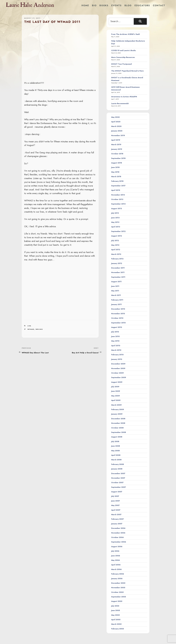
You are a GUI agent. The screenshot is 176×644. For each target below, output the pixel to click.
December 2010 (118, 309)
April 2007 (116, 510)
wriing (39, 329)
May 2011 (115, 291)
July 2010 (115, 332)
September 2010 (118, 323)
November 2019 (118, 135)
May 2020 (115, 117)
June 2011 (115, 286)
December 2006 (118, 528)
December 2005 (118, 583)
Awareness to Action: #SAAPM (124, 97)
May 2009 (115, 396)
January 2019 (117, 149)
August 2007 (117, 492)
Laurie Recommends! (120, 103)
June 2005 (116, 610)
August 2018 (117, 163)
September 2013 (118, 204)
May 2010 (115, 341)
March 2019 (116, 145)
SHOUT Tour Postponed (121, 64)
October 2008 (117, 428)
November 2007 (118, 478)
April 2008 (116, 455)
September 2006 (119, 542)
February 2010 (117, 355)
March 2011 (116, 295)
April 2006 (116, 565)
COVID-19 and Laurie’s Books (124, 50)
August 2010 (117, 327)
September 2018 (118, 158)
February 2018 (117, 181)
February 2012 (117, 259)
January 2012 (117, 263)
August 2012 (117, 236)
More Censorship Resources (123, 57)
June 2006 (116, 556)
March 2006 (116, 569)
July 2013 (115, 213)
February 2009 (118, 409)
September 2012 (118, 231)
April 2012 (116, 250)
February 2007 (117, 519)
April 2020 (116, 122)
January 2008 (117, 469)
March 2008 (116, 460)
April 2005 (116, 620)
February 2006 (118, 574)
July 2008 (115, 441)
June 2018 (115, 167)
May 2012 (115, 245)
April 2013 (116, 227)
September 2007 (118, 487)
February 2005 (118, 629)
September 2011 (118, 277)
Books (104, 5)
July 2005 (115, 606)
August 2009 (117, 382)
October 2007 (117, 483)
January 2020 (117, 131)
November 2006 (118, 533)
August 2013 (117, 209)
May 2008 (115, 451)
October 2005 (117, 592)
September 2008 (119, 432)
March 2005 (116, 624)
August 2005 (117, 601)
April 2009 (116, 400)
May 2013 (115, 222)
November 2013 (118, 195)
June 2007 (115, 501)
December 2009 (118, 364)
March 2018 (116, 177)
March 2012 (116, 254)
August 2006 (117, 547)
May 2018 (115, 172)
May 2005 (115, 615)
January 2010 (117, 359)
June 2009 (116, 391)
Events (116, 5)
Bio (94, 5)
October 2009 (117, 373)
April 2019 (116, 140)
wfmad (31, 329)
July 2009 (115, 387)
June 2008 (116, 446)
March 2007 (116, 515)
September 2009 (119, 377)
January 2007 (117, 524)
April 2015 (116, 190)
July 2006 (115, 551)
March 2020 (116, 126)
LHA (29, 326)
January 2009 (117, 414)
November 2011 (118, 272)
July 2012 (115, 241)
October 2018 (117, 154)
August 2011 (116, 282)
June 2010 (115, 336)
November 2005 (118, 588)
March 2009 (116, 405)
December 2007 (118, 473)
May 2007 (115, 505)
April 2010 (116, 346)
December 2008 (118, 419)
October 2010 (117, 318)
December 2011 (118, 268)
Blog (128, 5)
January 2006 (117, 579)
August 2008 (117, 437)
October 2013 (117, 199)
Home (85, 5)
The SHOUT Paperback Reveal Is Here (127, 71)
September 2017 (118, 186)
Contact (159, 5)
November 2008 (118, 423)
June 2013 (115, 218)
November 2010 (118, 314)
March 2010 (116, 350)
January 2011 (116, 304)
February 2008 (118, 464)
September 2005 (119, 597)
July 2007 (115, 496)
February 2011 (117, 300)
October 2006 (117, 537)
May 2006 (115, 560)
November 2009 (118, 368)
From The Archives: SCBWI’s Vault (126, 34)
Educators (142, 5)
